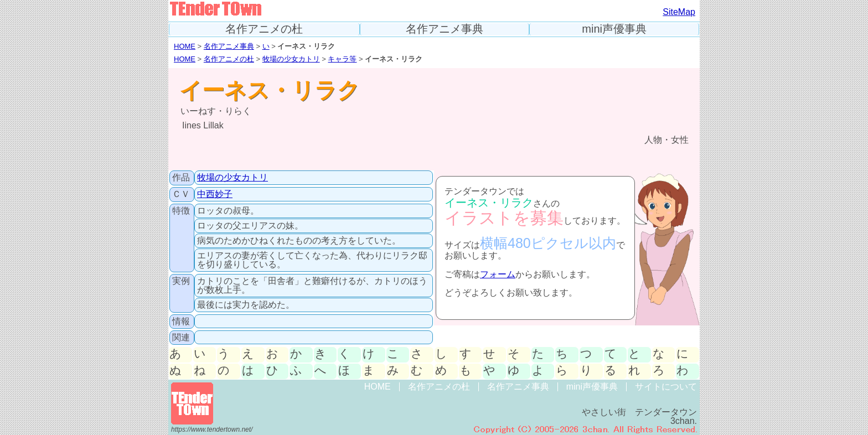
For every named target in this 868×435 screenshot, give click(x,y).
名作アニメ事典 (445, 29)
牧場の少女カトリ (291, 59)
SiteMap (679, 12)
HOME (185, 46)
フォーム (498, 274)
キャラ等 (342, 59)
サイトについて (666, 387)
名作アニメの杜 (264, 29)
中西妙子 (215, 194)
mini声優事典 (614, 29)
